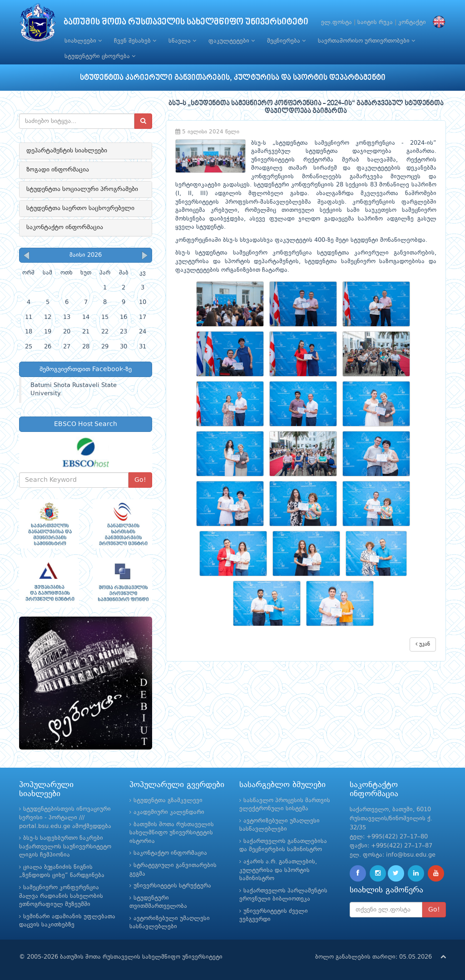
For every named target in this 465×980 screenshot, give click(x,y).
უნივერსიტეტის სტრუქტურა (172, 886)
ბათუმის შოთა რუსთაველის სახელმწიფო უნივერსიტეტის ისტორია (172, 833)
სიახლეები (83, 41)
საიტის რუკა (375, 22)
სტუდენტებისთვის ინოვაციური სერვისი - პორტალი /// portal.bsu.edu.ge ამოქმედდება (65, 818)
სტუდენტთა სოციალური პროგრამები (82, 189)
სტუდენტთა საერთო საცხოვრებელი (80, 208)
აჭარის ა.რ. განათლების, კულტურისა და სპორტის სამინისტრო (278, 870)
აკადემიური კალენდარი (169, 812)
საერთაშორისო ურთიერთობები (366, 41)
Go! (140, 480)
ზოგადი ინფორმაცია (58, 170)
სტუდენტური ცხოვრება (100, 56)
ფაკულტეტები (232, 41)
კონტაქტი (412, 22)
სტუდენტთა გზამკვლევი (168, 801)
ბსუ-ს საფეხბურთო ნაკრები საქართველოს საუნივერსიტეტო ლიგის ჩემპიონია (65, 847)
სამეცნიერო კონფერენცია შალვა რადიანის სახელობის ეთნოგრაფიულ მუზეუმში (61, 896)
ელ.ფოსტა (336, 22)
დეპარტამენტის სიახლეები (67, 151)
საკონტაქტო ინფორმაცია (65, 227)
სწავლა (182, 41)
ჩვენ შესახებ (135, 41)
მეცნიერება (286, 41)
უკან (423, 644)
